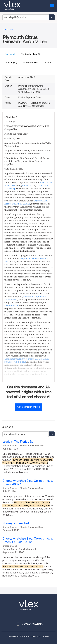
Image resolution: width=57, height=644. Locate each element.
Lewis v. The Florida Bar (18, 442)
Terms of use (13, 636)
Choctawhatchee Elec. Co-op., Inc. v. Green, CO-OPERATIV (28, 540)
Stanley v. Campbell (16, 523)
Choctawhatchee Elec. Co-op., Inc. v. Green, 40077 (28, 483)
